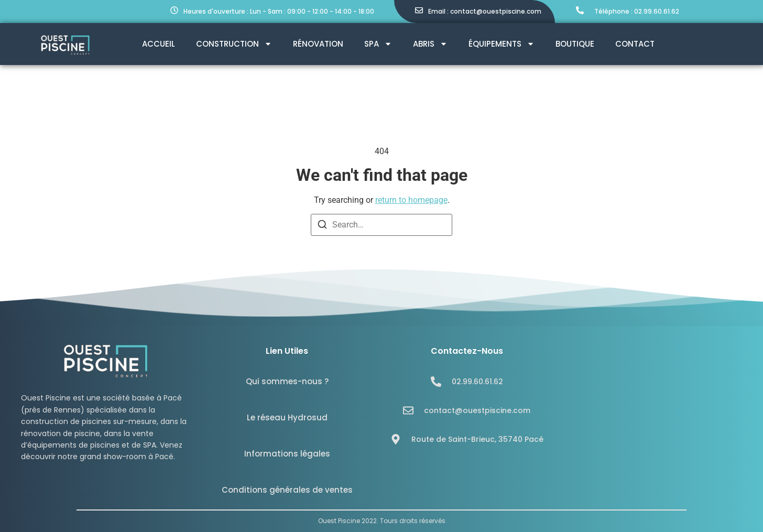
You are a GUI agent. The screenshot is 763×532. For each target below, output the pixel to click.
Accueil (159, 44)
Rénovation (318, 44)
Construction (234, 44)
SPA (378, 44)
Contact (635, 44)
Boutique (575, 44)
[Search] (322, 226)
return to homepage (411, 200)
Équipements (502, 44)
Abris (430, 44)
